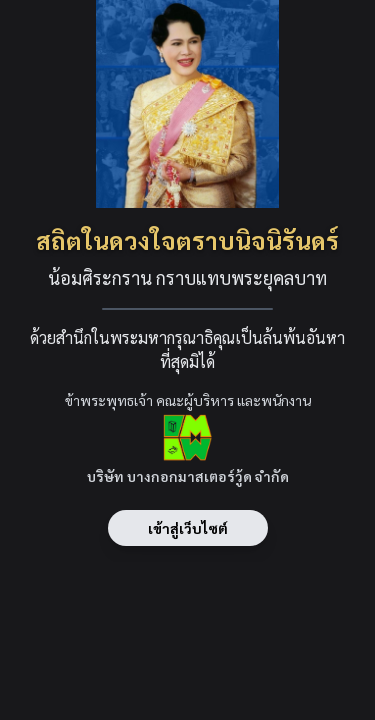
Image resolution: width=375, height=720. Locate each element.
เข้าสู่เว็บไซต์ (188, 528)
